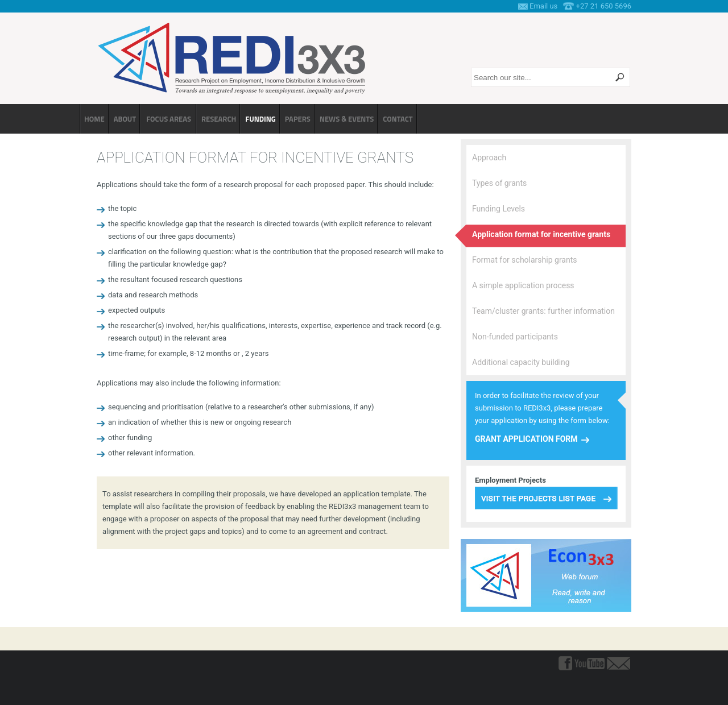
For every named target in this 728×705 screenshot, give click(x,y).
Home (94, 119)
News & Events (347, 119)
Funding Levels (499, 209)
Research (219, 119)
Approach (489, 157)
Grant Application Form (526, 439)
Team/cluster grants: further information (543, 311)
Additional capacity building (521, 362)
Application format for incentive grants (541, 234)
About (125, 119)
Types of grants (499, 183)
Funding (260, 119)
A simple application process (523, 285)
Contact (398, 119)
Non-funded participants (515, 337)
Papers (298, 119)
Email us (543, 6)
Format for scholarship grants (525, 260)
